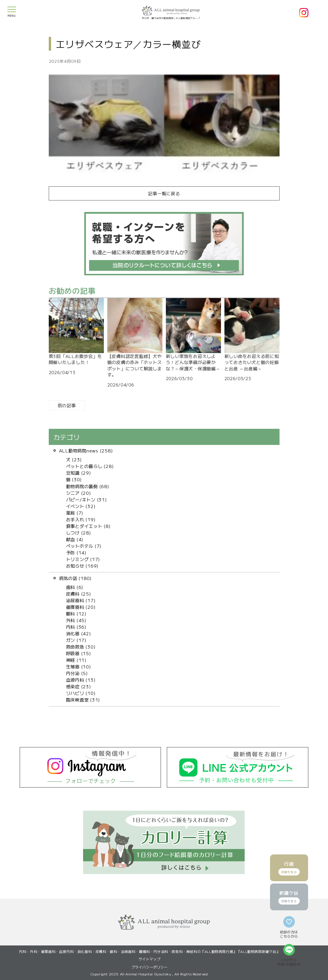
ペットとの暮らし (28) (90, 466)
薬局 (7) (75, 513)
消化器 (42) (79, 633)
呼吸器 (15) (79, 653)
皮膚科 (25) (79, 594)
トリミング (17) (83, 559)
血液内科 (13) (81, 680)
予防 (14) (76, 552)
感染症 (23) (79, 686)
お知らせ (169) (83, 566)
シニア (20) (79, 493)
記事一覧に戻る (164, 193)
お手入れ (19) (81, 519)
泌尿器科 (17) (81, 600)
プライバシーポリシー (150, 967)
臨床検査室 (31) (83, 700)
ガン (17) (76, 640)
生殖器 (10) (79, 666)
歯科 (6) (75, 587)
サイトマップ (150, 959)
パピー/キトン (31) (87, 499)
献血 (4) (75, 539)
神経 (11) (76, 660)
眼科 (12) (76, 613)
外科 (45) (76, 620)
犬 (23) (74, 459)
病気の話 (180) (76, 578)
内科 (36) (76, 627)
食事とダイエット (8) (88, 526)
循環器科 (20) (81, 607)
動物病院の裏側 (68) (88, 486)
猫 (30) (74, 479)
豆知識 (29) (79, 473)
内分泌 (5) (77, 673)
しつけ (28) (79, 532)
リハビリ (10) (81, 693)
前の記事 (67, 405)
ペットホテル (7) (84, 546)
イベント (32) (81, 506)
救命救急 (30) (81, 647)
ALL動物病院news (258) (86, 450)
